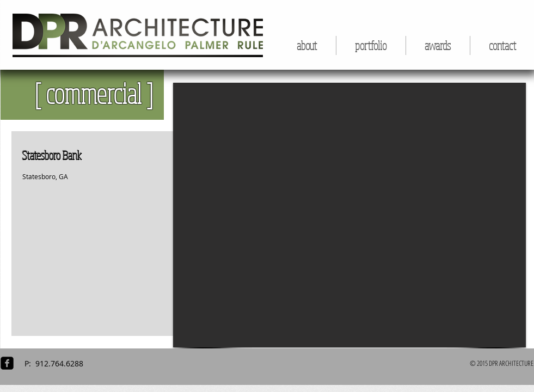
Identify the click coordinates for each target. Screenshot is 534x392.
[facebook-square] (7, 363)
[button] (371, 45)
